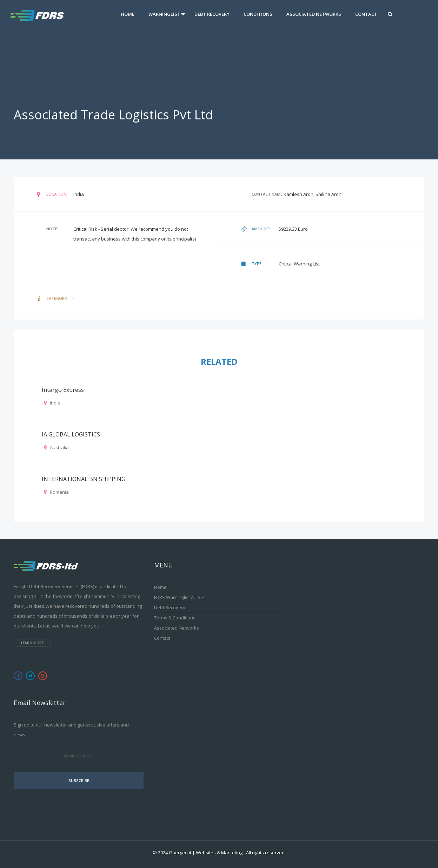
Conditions (258, 14)
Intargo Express (63, 390)
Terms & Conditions (175, 618)
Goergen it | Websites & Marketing (206, 853)
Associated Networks (314, 14)
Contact (366, 14)
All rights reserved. (266, 853)
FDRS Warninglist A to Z (179, 597)
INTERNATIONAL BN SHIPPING (84, 479)
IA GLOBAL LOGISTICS (71, 434)
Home (128, 14)
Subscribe (79, 780)
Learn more (32, 643)
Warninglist (164, 14)
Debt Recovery (212, 14)
